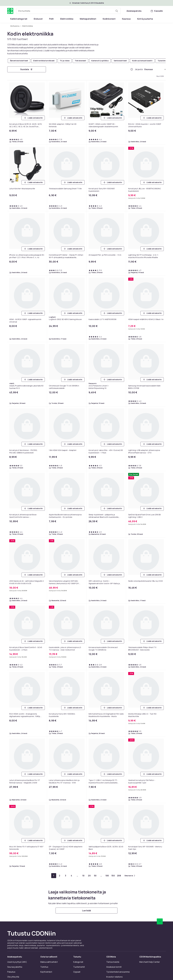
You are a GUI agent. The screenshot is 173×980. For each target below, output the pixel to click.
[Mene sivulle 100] (107, 876)
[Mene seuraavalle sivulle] (130, 876)
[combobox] (68, 11)
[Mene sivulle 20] (89, 876)
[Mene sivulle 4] (72, 876)
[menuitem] (19, 19)
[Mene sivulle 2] (60, 876)
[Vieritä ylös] (160, 921)
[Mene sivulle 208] (119, 876)
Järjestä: (139, 69)
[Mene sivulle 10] (83, 876)
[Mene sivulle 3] (66, 876)
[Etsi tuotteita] (117, 11)
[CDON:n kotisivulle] (10, 11)
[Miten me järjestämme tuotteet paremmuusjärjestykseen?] (132, 69)
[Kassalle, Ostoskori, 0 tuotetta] (157, 11)
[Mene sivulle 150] (113, 876)
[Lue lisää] (86, 911)
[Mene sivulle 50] (95, 876)
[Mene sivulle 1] (54, 876)
